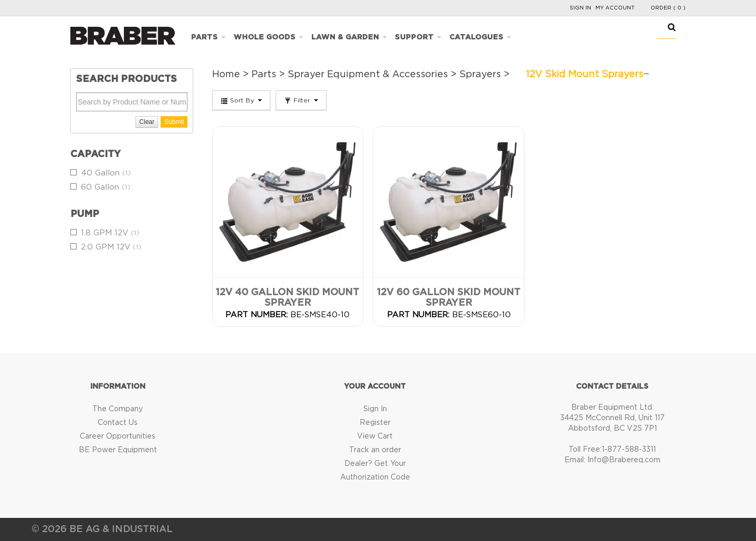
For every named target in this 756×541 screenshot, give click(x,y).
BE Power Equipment (118, 450)
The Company (118, 409)
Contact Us (118, 423)
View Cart (375, 436)
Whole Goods (265, 37)
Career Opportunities (118, 436)
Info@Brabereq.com (624, 460)
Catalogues (476, 37)
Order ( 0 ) (668, 8)
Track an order (375, 450)
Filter (301, 101)
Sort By (241, 101)
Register (375, 423)
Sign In (580, 8)
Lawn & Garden (345, 37)
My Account (615, 8)
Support (414, 37)
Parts (204, 37)
